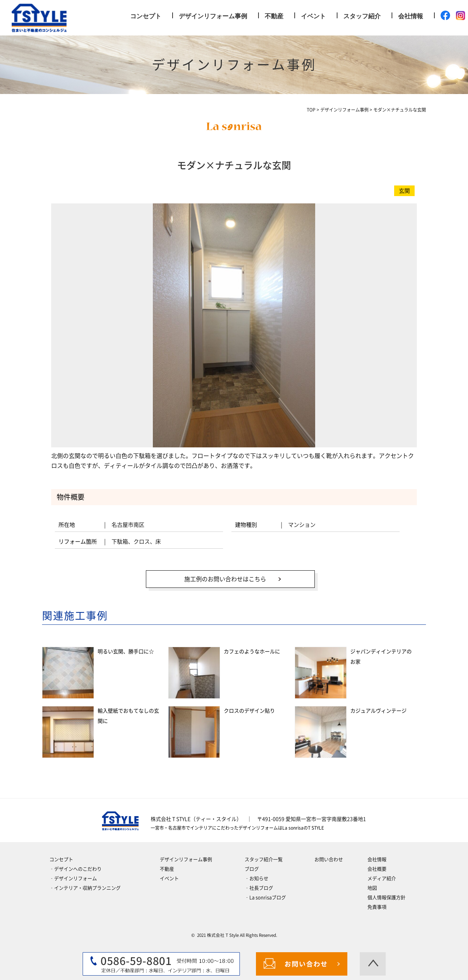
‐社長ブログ (259, 888)
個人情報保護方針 (386, 897)
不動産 (274, 16)
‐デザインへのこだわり (76, 869)
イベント (313, 16)
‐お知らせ (256, 878)
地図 (372, 888)
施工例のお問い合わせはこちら (225, 579)
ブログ (252, 869)
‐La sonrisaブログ (265, 897)
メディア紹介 (382, 878)
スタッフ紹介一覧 (264, 859)
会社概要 (377, 869)
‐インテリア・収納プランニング (85, 888)
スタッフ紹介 (362, 16)
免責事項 (377, 907)
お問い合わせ (329, 859)
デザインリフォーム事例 (213, 16)
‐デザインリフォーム (73, 878)
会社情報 (411, 16)
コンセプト (146, 16)
